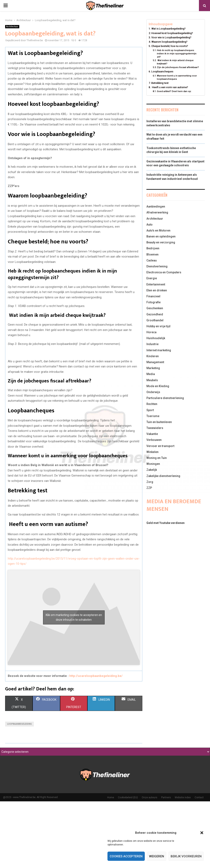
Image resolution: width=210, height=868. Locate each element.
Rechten (152, 404)
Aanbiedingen (156, 206)
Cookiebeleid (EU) (128, 797)
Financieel (153, 296)
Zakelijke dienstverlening (163, 476)
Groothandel (155, 320)
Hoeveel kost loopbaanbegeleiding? (172, 33)
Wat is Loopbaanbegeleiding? (168, 29)
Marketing (153, 368)
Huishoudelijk (156, 338)
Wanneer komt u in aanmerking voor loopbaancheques (177, 77)
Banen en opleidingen (161, 236)
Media (151, 374)
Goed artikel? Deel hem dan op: (174, 91)
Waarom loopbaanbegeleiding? (169, 42)
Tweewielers (155, 428)
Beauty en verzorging (161, 242)
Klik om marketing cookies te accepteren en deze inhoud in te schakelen (74, 617)
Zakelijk (152, 470)
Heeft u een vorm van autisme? (170, 87)
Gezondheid (155, 314)
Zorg (150, 482)
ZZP (149, 488)
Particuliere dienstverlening (165, 398)
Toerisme (153, 416)
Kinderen (153, 356)
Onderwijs (153, 392)
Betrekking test (160, 83)
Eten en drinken (157, 290)
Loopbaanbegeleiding (19, 724)
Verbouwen (154, 440)
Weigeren (157, 856)
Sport (150, 410)
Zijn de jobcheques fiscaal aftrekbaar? (178, 67)
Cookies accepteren (126, 856)
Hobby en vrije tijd (158, 326)
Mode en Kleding (158, 386)
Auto (150, 225)
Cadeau (152, 260)
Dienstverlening (157, 266)
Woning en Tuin (157, 458)
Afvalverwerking (157, 212)
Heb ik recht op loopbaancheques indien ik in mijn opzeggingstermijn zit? (177, 54)
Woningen (153, 464)
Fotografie (154, 302)
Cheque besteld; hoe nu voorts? (170, 46)
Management (155, 362)
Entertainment (156, 284)
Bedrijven (153, 248)
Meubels (152, 380)
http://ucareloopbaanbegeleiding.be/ (96, 676)
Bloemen (152, 254)
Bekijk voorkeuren (186, 856)
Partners (166, 797)
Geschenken (155, 308)
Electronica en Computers (164, 272)
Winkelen (152, 452)
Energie (152, 278)
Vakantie (152, 434)
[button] (202, 833)
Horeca (151, 332)
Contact (199, 797)
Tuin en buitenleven (159, 422)
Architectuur (12, 27)
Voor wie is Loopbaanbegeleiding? (171, 37)
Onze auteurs (150, 797)
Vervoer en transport (160, 446)
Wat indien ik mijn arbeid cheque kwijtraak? (175, 62)
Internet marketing (159, 350)
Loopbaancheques (162, 71)
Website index (183, 797)
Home (111, 797)
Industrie (152, 344)
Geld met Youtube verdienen (165, 523)
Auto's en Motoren (158, 230)
